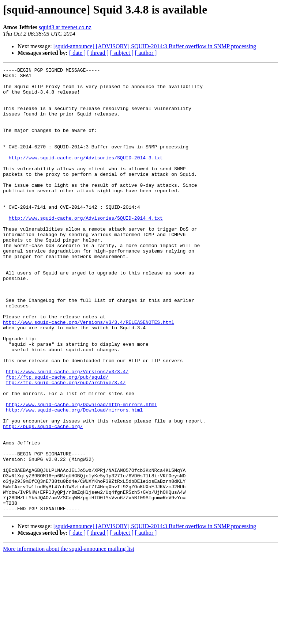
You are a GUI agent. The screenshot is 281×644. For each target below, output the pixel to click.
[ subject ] (122, 53)
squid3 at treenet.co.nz (65, 27)
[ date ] (77, 53)
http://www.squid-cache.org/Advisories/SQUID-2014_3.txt (86, 176)
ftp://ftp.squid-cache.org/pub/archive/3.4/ (66, 446)
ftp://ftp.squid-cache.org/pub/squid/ (57, 439)
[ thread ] (98, 53)
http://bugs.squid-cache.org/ (43, 499)
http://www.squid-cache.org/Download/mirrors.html (74, 479)
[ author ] (146, 53)
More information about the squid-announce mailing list (69, 638)
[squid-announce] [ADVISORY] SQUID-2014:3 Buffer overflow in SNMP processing (155, 46)
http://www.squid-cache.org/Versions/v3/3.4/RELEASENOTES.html (89, 374)
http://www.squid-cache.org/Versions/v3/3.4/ (67, 433)
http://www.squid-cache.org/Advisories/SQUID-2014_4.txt (86, 249)
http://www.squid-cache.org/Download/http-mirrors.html (81, 472)
